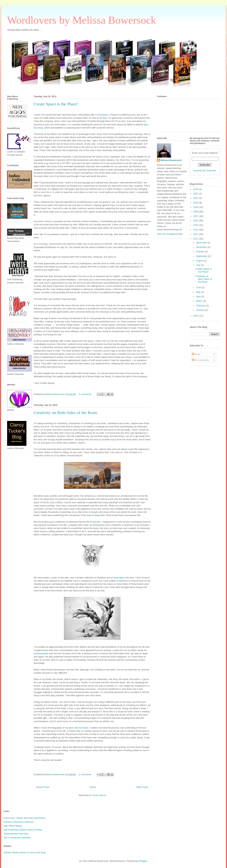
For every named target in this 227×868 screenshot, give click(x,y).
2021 (196, 198)
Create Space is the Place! (56, 104)
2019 (196, 207)
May (199, 292)
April (199, 296)
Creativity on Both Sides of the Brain (65, 413)
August (200, 261)
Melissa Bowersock (171, 160)
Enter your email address (205, 153)
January (201, 310)
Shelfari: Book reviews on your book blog (24, 852)
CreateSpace (102, 115)
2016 (196, 221)
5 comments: (85, 394)
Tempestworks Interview (16, 834)
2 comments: (85, 774)
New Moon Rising (13, 826)
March (200, 301)
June (199, 287)
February (201, 306)
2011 (196, 316)
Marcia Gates (81, 728)
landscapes (119, 578)
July (199, 265)
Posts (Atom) (99, 795)
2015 (196, 225)
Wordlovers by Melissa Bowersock (82, 20)
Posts (196, 354)
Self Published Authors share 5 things (23, 830)
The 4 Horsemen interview (17, 838)
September (202, 256)
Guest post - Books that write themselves (24, 818)
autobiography (41, 653)
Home (93, 787)
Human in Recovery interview (19, 822)
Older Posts (142, 787)
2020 (196, 203)
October (201, 252)
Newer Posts (43, 787)
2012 (196, 239)
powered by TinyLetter (205, 170)
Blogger (143, 861)
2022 (196, 194)
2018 (196, 212)
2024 (196, 189)
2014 (196, 230)
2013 (196, 234)
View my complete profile (170, 234)
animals (97, 522)
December (202, 243)
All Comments (200, 360)
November (202, 247)
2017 (196, 216)
